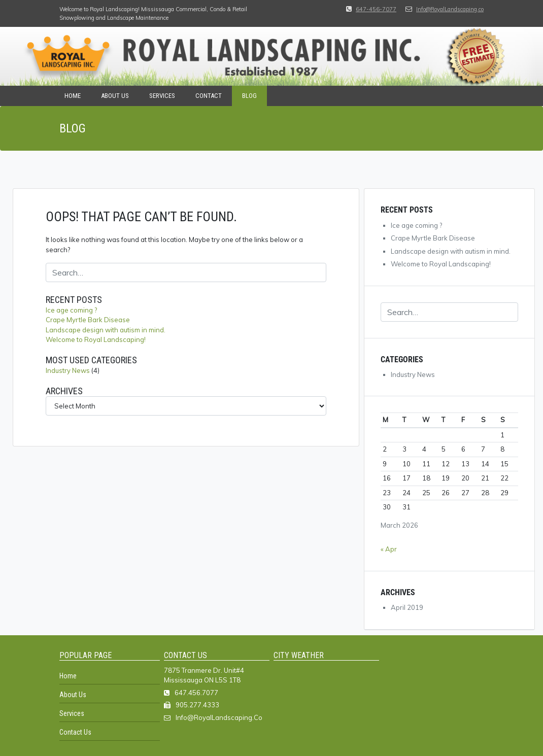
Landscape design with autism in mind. (106, 330)
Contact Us (75, 732)
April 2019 (407, 607)
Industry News (68, 370)
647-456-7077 (376, 9)
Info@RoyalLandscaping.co (450, 9)
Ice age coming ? (71, 310)
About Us (115, 96)
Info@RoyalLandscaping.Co (219, 717)
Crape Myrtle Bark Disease (88, 320)
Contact (209, 96)
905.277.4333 (197, 705)
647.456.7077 (196, 693)
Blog (249, 96)
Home (73, 96)
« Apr (389, 549)
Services (162, 96)
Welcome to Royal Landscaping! (96, 339)
